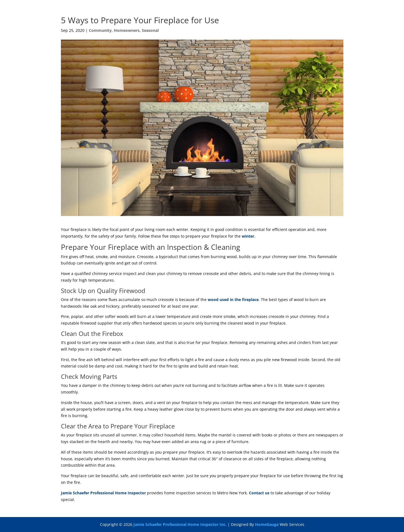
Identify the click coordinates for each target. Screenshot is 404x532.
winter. (249, 236)
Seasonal (150, 30)
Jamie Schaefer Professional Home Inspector (103, 493)
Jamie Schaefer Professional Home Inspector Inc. (180, 524)
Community (100, 30)
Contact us (259, 493)
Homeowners (127, 30)
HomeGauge (267, 524)
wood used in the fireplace (233, 300)
